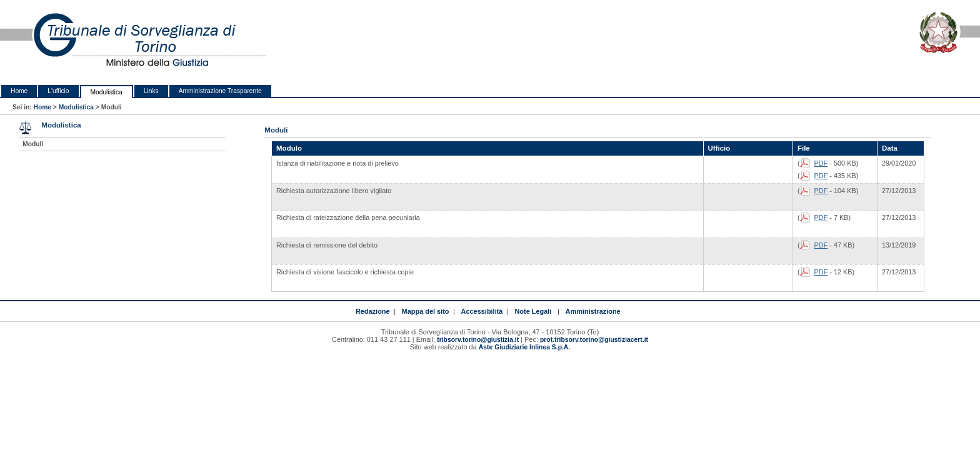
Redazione (373, 311)
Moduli (33, 144)
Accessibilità (482, 311)
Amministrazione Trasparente (220, 91)
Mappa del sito (426, 311)
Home (19, 91)
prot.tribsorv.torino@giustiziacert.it (594, 340)
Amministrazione (593, 311)
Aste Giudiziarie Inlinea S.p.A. (524, 347)
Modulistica (107, 92)
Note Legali (533, 311)
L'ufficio (58, 91)
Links (151, 91)
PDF (821, 163)
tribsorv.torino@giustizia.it (478, 340)
